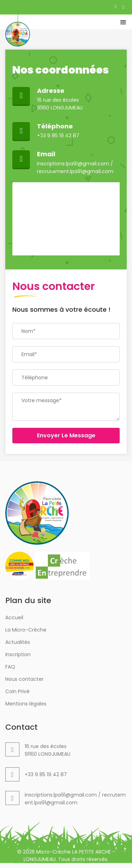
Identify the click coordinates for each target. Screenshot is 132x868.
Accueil (14, 617)
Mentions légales (26, 704)
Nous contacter (24, 679)
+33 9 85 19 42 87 (58, 135)
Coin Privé (17, 691)
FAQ (10, 667)
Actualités (18, 642)
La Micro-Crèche (26, 630)
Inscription (18, 654)
